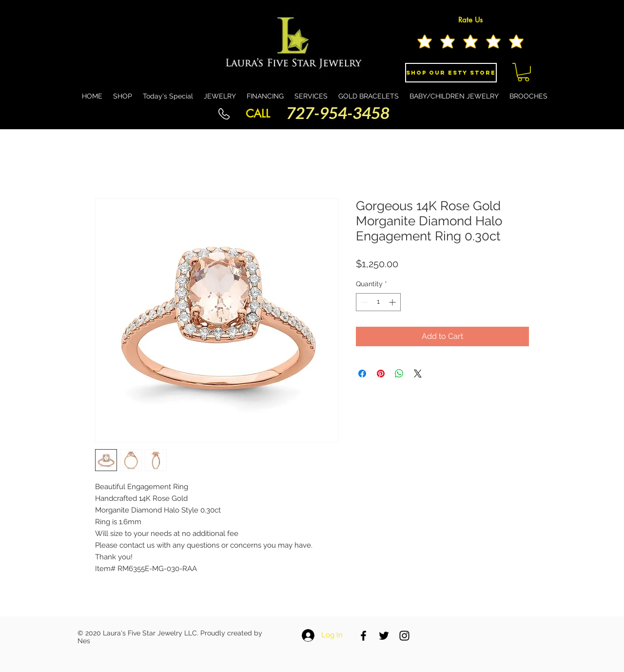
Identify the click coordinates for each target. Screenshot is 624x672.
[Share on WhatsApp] (399, 374)
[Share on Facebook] (362, 374)
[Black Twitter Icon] (384, 636)
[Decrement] (363, 302)
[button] (523, 72)
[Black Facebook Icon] (363, 636)
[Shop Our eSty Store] (451, 73)
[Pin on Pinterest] (381, 374)
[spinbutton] (378, 302)
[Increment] (393, 302)
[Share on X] (418, 374)
